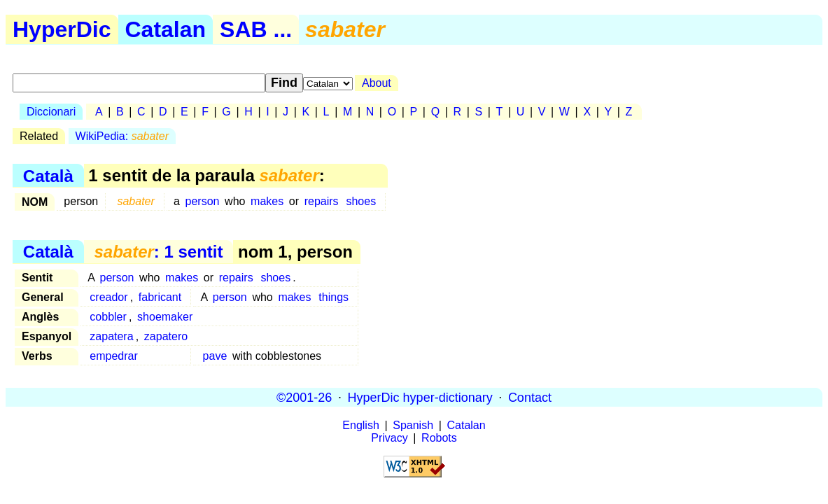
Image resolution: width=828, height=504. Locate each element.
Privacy (389, 438)
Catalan (166, 29)
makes (267, 201)
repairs (322, 201)
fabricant (160, 297)
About (377, 83)
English (360, 425)
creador (108, 297)
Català (48, 175)
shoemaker (165, 317)
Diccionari (51, 112)
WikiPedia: (122, 136)
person (203, 201)
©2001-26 (304, 397)
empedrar (113, 356)
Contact (530, 397)
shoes (361, 201)
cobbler (108, 317)
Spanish (413, 425)
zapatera (111, 336)
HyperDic (62, 29)
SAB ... (256, 29)
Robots (439, 438)
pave (215, 356)
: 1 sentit (158, 252)
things (334, 297)
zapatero (166, 336)
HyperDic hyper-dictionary (420, 397)
